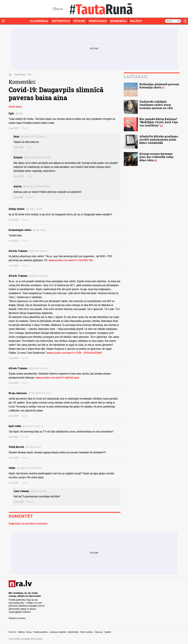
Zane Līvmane (30, 491)
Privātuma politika (40, 632)
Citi (29, 75)
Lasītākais (136, 77)
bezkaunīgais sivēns (27, 230)
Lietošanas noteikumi (58, 632)
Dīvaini (79, 21)
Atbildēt (25, 128)
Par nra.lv (12, 632)
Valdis (26, 468)
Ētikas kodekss (87, 632)
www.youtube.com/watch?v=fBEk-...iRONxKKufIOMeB (74, 353)
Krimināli (118, 21)
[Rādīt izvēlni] (3, 21)
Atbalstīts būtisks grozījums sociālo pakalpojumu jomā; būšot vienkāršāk (159, 139)
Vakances (99, 632)
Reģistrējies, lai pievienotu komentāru (28, 524)
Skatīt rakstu (15, 107)
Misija (29, 632)
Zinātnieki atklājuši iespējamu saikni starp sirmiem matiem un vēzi (156, 105)
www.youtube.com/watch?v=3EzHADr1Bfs (71, 260)
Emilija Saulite (26, 209)
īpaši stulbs (26, 426)
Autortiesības (74, 632)
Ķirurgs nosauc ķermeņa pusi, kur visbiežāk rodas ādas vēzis (156, 157)
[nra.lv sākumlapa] (58, 9)
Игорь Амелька (30, 393)
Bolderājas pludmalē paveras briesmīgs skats (159, 86)
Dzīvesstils (61, 21)
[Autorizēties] (185, 21)
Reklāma (21, 632)
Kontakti (108, 632)
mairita (32, 186)
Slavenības (39, 21)
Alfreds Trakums (28, 251)
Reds (30, 137)
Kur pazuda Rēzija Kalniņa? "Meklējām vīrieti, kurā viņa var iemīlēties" (159, 122)
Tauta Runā (20, 75)
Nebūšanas (98, 21)
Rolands (32, 157)
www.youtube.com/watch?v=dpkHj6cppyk (57, 378)
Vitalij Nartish (25, 447)
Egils (16, 113)
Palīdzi (136, 21)
